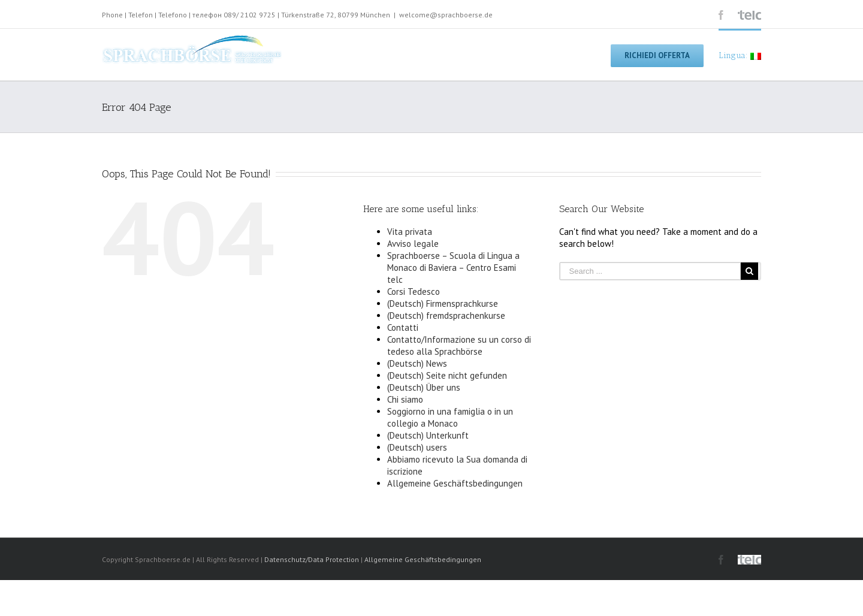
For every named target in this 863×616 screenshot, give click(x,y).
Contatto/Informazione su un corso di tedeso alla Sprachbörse (459, 345)
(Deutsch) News (417, 363)
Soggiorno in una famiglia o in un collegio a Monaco (450, 417)
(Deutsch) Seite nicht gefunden (447, 375)
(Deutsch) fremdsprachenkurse (446, 315)
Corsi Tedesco (414, 292)
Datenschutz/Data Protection (312, 559)
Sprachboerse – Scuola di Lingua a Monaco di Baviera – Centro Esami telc (453, 268)
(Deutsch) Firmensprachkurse (443, 304)
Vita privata (410, 232)
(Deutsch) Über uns (424, 387)
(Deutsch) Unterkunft (428, 435)
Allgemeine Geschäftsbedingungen (455, 483)
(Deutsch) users (417, 447)
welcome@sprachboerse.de (446, 15)
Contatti (403, 327)
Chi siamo (405, 399)
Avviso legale (413, 244)
